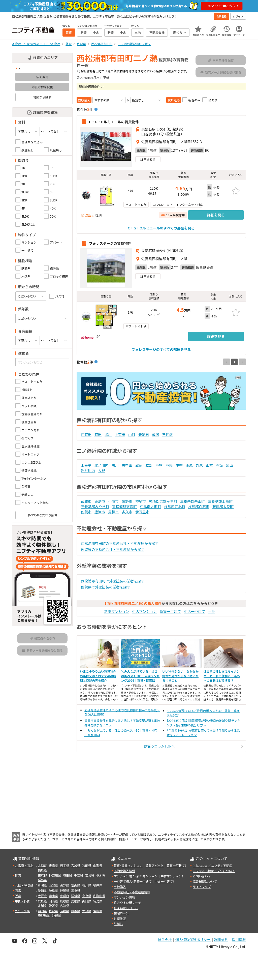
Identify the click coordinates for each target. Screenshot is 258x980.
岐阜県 (53, 890)
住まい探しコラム (126, 908)
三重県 (76, 890)
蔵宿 (155, 434)
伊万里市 (142, 512)
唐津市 (100, 512)
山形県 (98, 865)
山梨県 (53, 885)
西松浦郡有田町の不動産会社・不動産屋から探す (120, 543)
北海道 (42, 865)
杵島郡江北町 (175, 507)
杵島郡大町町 (150, 507)
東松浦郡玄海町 (124, 507)
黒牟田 (127, 465)
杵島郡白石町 (199, 507)
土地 (212, 611)
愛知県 (42, 890)
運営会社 (165, 940)
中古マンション (144, 611)
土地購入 (120, 887)
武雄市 (86, 501)
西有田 (86, 434)
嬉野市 (127, 501)
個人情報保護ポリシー (193, 940)
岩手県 (64, 865)
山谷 (132, 434)
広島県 (42, 901)
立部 (149, 465)
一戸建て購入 (123, 881)
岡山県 (53, 901)
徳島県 (98, 901)
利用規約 (221, 940)
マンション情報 (124, 897)
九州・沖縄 (23, 911)
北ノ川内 (102, 465)
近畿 (18, 896)
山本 (209, 465)
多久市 (127, 512)
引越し (118, 924)
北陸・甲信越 (24, 885)
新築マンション (117, 611)
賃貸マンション (132, 865)
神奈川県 (55, 875)
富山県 (76, 885)
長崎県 (64, 911)
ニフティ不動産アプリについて (214, 871)
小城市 (113, 501)
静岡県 (64, 890)
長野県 (64, 885)
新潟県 (42, 885)
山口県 (87, 901)
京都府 (64, 896)
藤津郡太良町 (223, 507)
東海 (18, 890)
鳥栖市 (113, 512)
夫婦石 (144, 434)
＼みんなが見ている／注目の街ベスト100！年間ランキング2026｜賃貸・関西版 (140, 676)
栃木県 (101, 875)
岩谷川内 (88, 470)
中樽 (179, 465)
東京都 (42, 875)
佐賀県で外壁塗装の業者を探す (106, 587)
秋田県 (87, 865)
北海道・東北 (24, 865)
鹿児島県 (44, 915)
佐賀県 (53, 911)
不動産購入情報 (124, 871)
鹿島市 (100, 501)
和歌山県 (99, 896)
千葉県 (79, 875)
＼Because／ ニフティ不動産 (213, 865)
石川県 (87, 885)
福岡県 (42, 911)
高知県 (64, 905)
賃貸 (117, 865)
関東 (18, 875)
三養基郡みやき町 (95, 507)
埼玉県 (68, 875)
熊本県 (76, 911)
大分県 (87, 911)
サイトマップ (202, 887)
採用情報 (239, 940)
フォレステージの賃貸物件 (110, 243)
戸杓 (159, 465)
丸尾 (199, 465)
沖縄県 (56, 915)
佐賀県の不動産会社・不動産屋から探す (113, 549)
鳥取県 (64, 901)
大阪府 (42, 896)
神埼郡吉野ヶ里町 (163, 501)
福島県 (42, 870)
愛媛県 (53, 905)
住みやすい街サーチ (127, 902)
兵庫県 (53, 896)
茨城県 (90, 875)
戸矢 (169, 465)
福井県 (98, 885)
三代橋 (167, 434)
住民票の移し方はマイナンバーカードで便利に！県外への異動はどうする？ (222, 676)
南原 (189, 465)
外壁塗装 (120, 918)
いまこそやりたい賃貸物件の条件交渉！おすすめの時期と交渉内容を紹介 (98, 676)
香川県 (42, 905)
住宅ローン (121, 913)
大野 (102, 470)
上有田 (120, 434)
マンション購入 (124, 876)
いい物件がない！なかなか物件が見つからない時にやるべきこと (180, 676)
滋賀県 (76, 896)
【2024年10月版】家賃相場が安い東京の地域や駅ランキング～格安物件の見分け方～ (204, 723)
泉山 (230, 465)
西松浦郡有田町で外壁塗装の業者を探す (113, 581)
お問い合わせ (202, 876)
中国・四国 (23, 901)
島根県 (76, 901)
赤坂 (219, 465)
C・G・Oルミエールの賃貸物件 (114, 122)
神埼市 (141, 501)
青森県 (53, 865)
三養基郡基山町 (192, 501)
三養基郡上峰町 (220, 501)
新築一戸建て (170, 611)
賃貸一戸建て (176, 865)
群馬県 (42, 880)
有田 (98, 434)
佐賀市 (86, 512)
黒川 (108, 434)
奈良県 (87, 896)
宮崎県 (98, 911)
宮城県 (76, 865)
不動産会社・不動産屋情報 (132, 892)
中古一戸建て (195, 611)
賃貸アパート (155, 865)
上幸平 (86, 465)
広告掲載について (205, 881)
